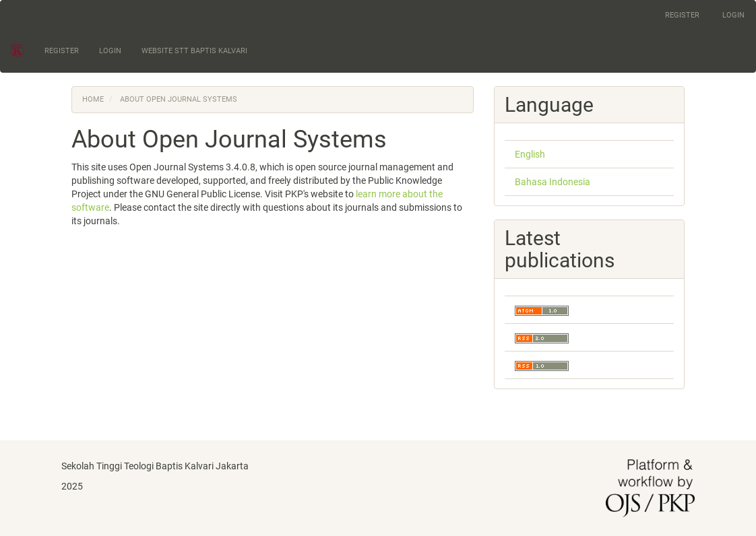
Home (93, 99)
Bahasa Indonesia (553, 182)
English (530, 154)
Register (682, 15)
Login (733, 15)
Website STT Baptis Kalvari (194, 51)
